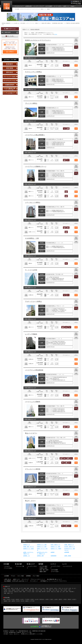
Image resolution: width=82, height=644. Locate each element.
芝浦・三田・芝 (44, 590)
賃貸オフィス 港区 (56, 547)
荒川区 (18, 601)
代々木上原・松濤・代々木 (69, 588)
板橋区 (6, 601)
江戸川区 (32, 601)
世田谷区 (42, 600)
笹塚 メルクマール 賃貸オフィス (29, 553)
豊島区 (70, 600)
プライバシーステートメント (38, 579)
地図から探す (43, 572)
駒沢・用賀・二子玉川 (25, 592)
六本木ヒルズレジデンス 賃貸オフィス (42, 553)
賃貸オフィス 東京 (42, 547)
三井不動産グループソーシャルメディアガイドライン (53, 581)
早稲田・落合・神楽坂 (10, 590)
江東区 (51, 600)
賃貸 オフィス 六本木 (42, 549)
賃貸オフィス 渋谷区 (29, 549)
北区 (10, 601)
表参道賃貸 (54, 556)
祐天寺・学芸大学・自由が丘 (11, 592)
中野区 (65, 600)
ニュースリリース (68, 566)
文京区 (22, 600)
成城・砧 (59, 592)
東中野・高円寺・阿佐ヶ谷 (49, 592)
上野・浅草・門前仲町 (68, 592)
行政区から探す (43, 568)
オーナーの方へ (55, 572)
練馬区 (14, 601)
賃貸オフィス (27, 545)
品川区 (37, 600)
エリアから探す (43, 566)
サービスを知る (8, 568)
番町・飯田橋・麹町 (32, 588)
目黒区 (32, 600)
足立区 (23, 601)
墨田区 (60, 600)
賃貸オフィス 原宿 (42, 545)
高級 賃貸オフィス (70, 545)
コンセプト (7, 566)
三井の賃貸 (7, 7)
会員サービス (16, 579)
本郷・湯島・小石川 (34, 590)
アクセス (13, 576)
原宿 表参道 (68, 556)
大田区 (47, 600)
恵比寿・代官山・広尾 (55, 588)
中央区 (13, 600)
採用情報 (28, 576)
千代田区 (27, 600)
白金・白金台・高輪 (43, 588)
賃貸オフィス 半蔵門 (56, 549)
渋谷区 (8, 600)
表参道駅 (67, 552)
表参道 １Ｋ (27, 556)
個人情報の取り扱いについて (54, 579)
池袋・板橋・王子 (8, 593)
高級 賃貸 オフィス (29, 547)
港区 (4, 600)
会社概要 (7, 576)
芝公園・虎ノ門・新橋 (20, 588)
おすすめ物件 (55, 570)
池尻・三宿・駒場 (37, 592)
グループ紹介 (36, 576)
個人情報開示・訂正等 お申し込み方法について (16, 581)
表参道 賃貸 (41, 556)
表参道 (53, 552)
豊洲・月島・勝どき (54, 590)
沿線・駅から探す (44, 570)
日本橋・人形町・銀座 (22, 590)
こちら (56, 34)
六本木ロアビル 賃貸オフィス (70, 549)
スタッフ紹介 (21, 576)
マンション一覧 (20, 566)
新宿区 (18, 600)
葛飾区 (27, 601)
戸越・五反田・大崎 (65, 590)
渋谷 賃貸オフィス (56, 545)
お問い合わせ (8, 579)
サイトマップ (25, 579)
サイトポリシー (34, 581)
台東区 (56, 600)
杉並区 (74, 600)
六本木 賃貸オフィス (70, 547)
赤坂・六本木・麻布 (8, 588)
